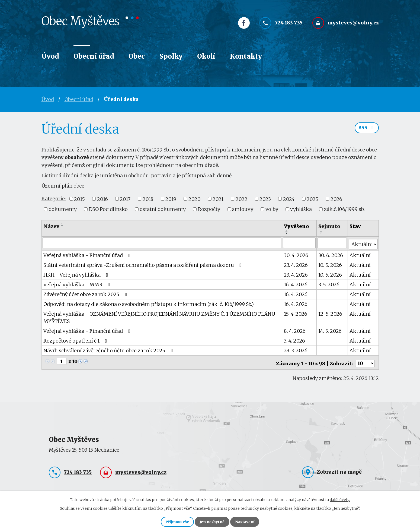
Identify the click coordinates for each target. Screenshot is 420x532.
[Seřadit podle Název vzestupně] (62, 224)
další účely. (340, 498)
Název (51, 226)
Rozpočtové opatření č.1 (76, 339)
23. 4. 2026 (296, 263)
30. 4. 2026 (296, 254)
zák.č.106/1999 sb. (344, 209)
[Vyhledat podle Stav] (363, 242)
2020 (195, 199)
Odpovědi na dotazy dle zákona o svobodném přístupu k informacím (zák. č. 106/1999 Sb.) (149, 303)
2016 (102, 199)
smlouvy (243, 209)
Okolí (206, 56)
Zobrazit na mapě (339, 468)
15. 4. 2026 (296, 312)
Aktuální (360, 254)
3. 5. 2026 (329, 283)
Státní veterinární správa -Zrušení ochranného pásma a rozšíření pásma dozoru (144, 263)
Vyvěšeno (297, 226)
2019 (171, 199)
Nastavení (249, 521)
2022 (242, 199)
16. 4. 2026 (296, 283)
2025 (312, 199)
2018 (148, 199)
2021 (218, 199)
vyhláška (301, 209)
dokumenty (63, 209)
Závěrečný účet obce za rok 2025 (86, 293)
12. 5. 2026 (331, 312)
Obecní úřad (94, 56)
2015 (79, 199)
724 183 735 (289, 26)
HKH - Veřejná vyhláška (77, 273)
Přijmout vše (173, 521)
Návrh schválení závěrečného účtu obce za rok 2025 (109, 349)
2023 (265, 199)
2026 (336, 199)
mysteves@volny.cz (353, 26)
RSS (366, 130)
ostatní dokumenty (163, 209)
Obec (137, 56)
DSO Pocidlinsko (108, 209)
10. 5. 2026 (330, 263)
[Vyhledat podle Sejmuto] (332, 243)
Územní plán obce (63, 186)
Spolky (171, 56)
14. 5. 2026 (330, 329)
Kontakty (246, 56)
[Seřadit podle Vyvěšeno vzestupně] (287, 231)
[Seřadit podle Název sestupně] (62, 226)
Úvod (50, 56)
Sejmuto (330, 226)
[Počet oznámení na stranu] (365, 360)
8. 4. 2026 (295, 329)
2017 (125, 199)
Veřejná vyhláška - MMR (78, 283)
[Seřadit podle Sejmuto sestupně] (322, 233)
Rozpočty (209, 209)
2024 (289, 199)
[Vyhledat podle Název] (162, 243)
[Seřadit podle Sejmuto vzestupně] (322, 231)
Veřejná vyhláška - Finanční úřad (88, 254)
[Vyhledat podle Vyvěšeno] (300, 243)
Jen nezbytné (212, 521)
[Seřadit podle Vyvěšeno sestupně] (287, 233)
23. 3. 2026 (296, 349)
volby (272, 209)
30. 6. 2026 (331, 254)
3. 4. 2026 (295, 339)
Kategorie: (54, 199)
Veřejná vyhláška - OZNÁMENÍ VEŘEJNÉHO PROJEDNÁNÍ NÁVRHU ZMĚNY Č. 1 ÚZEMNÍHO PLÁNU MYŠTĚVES (159, 316)
